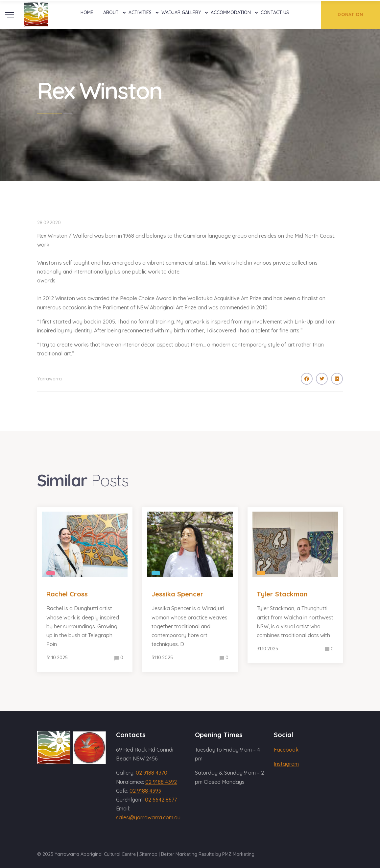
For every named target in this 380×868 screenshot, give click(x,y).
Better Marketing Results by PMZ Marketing (208, 854)
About (111, 12)
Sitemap (148, 854)
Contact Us (275, 12)
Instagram (286, 764)
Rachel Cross (67, 594)
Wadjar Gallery (181, 12)
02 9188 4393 (145, 791)
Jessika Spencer (178, 594)
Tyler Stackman (282, 594)
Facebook (286, 750)
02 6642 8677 (161, 800)
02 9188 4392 (161, 782)
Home (87, 12)
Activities (140, 12)
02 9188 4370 (152, 773)
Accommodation (231, 12)
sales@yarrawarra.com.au (148, 817)
